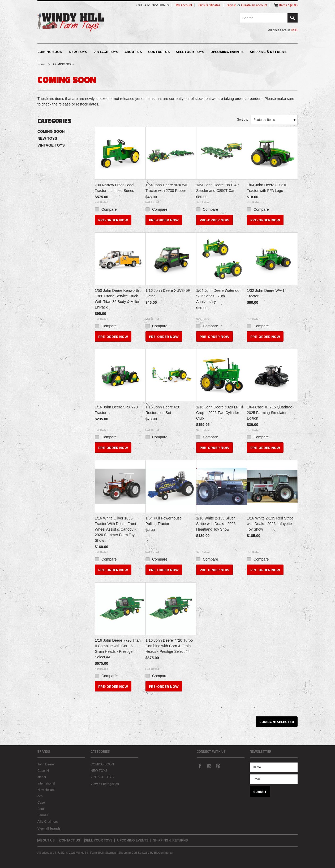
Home (41, 64)
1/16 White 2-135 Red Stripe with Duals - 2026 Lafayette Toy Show (270, 524)
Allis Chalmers (48, 822)
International (46, 783)
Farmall (43, 815)
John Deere (46, 764)
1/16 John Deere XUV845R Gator (168, 293)
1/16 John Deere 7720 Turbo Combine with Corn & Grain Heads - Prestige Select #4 (169, 646)
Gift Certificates (209, 5)
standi (42, 777)
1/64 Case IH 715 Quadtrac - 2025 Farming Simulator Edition (271, 413)
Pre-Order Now (113, 220)
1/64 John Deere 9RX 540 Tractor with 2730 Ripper (167, 188)
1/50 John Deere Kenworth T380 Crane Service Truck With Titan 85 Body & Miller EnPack (117, 299)
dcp (40, 796)
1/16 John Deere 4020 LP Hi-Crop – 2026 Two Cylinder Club (220, 413)
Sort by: (242, 120)
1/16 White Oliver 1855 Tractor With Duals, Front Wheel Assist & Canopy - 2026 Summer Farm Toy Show (115, 529)
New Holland (46, 790)
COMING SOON (50, 52)
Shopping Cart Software (134, 853)
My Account (184, 5)
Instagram (209, 766)
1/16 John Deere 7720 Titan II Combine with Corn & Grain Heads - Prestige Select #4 (118, 649)
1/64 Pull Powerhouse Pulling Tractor (164, 521)
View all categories (105, 784)
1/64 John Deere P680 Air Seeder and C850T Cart (217, 188)
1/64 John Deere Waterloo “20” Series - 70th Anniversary (218, 296)
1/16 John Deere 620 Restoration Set (163, 410)
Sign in (232, 5)
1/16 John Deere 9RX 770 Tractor (116, 410)
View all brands (49, 829)
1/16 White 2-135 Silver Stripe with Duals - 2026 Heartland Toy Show (216, 524)
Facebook (200, 766)
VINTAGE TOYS (106, 52)
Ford (41, 809)
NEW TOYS (78, 52)
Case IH (43, 771)
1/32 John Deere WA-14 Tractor (267, 293)
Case (41, 803)
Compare (109, 209)
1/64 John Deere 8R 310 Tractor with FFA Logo (267, 188)
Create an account (254, 5)
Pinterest (218, 766)
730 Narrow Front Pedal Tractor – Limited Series (115, 188)
